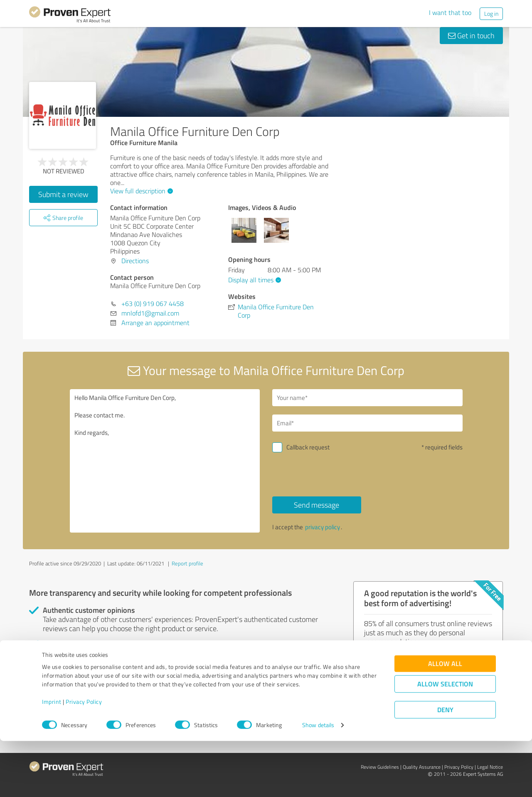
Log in (491, 14)
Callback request (308, 447)
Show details (318, 781)
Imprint (52, 758)
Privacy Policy (84, 758)
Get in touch (471, 35)
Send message (316, 505)
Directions (135, 261)
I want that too (450, 12)
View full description (140, 191)
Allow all (445, 720)
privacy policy (323, 527)
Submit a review (63, 194)
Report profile (187, 563)
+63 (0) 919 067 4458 (153, 304)
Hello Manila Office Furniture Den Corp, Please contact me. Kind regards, (165, 461)
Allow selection (445, 740)
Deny (445, 766)
